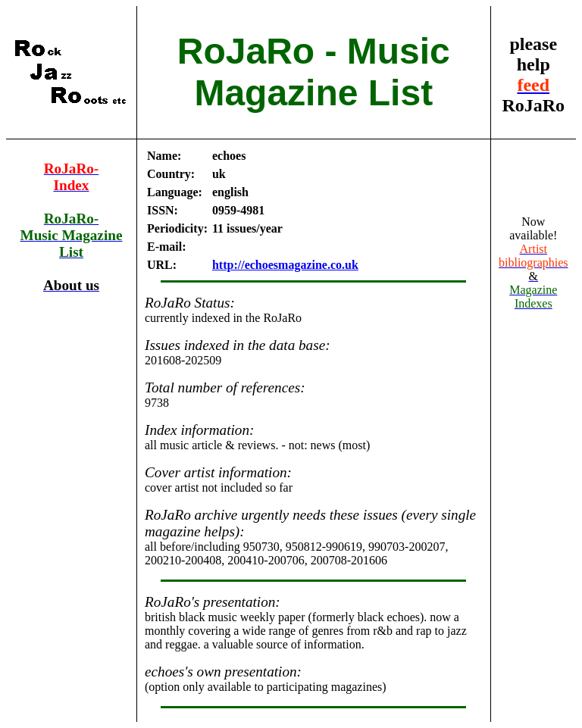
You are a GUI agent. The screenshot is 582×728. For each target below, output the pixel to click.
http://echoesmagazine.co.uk (285, 265)
